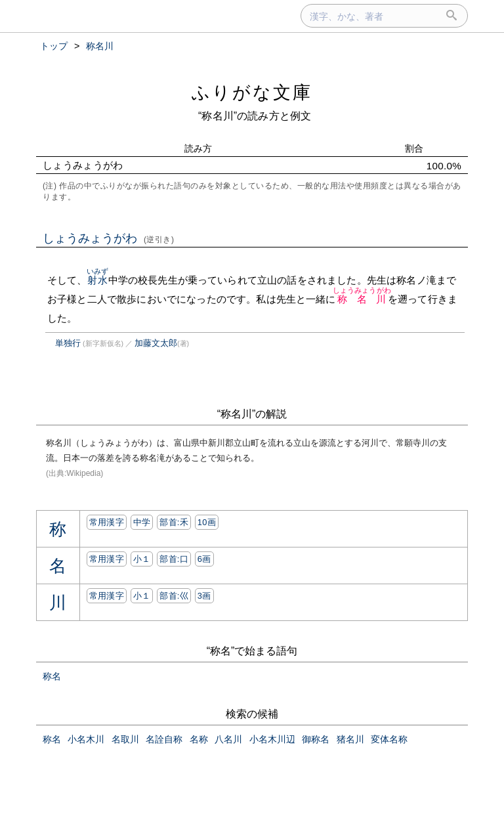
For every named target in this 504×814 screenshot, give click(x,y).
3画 (204, 596)
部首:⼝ (174, 559)
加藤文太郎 (156, 343)
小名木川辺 (272, 739)
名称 (199, 739)
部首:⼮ (174, 596)
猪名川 (350, 739)
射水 (97, 280)
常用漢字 (107, 522)
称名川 (362, 299)
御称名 (316, 739)
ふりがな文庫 (252, 92)
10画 (207, 522)
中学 (142, 522)
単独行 (68, 343)
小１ (142, 559)
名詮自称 (164, 739)
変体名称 (389, 739)
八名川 (228, 739)
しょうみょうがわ (109, 238)
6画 (204, 559)
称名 (52, 676)
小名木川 (86, 739)
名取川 (125, 739)
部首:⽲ (174, 522)
